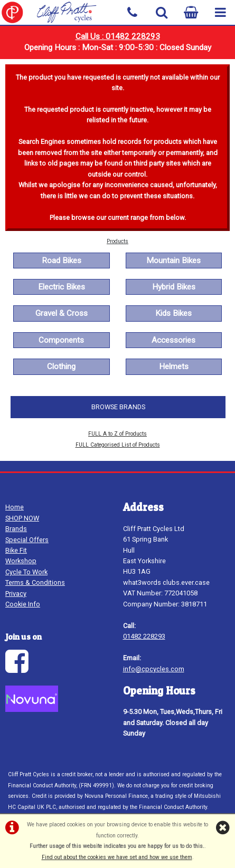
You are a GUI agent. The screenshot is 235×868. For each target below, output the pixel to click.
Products (117, 241)
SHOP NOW (22, 518)
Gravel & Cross (62, 313)
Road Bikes (62, 261)
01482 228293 (144, 636)
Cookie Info (23, 604)
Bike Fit (16, 550)
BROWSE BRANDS (118, 407)
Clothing (61, 367)
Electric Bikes (62, 287)
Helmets (174, 367)
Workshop (21, 561)
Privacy (16, 594)
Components (61, 340)
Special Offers (27, 540)
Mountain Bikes (173, 261)
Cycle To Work (26, 572)
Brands (16, 529)
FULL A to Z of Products (117, 434)
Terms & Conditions (35, 582)
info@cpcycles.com (154, 669)
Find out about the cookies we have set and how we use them (117, 857)
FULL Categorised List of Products (118, 445)
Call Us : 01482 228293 (118, 36)
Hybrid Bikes (174, 287)
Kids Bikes (173, 313)
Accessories (173, 340)
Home (15, 507)
